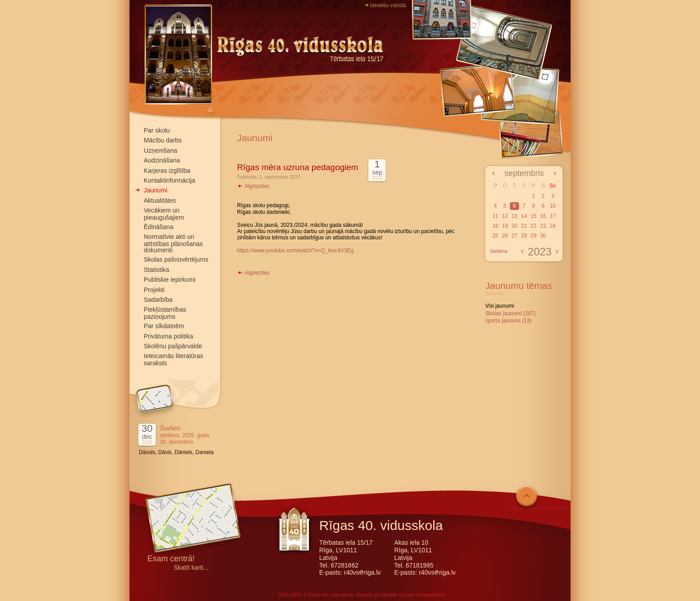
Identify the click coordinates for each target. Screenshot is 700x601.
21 (524, 226)
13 (515, 216)
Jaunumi (156, 190)
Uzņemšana (160, 150)
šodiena (499, 251)
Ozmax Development (422, 595)
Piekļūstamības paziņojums (165, 313)
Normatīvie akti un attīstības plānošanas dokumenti (173, 243)
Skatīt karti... (191, 568)
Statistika (156, 270)
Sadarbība (158, 300)
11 (495, 216)
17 (552, 216)
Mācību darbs (163, 140)
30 (543, 236)
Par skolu (157, 130)
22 (533, 226)
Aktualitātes (160, 200)
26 (505, 236)
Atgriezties (253, 186)
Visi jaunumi (500, 306)
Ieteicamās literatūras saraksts (173, 359)
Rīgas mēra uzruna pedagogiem (298, 167)
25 (495, 236)
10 (552, 206)
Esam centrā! (171, 559)
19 (505, 226)
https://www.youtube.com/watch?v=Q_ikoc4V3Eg (295, 250)
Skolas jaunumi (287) (510, 313)
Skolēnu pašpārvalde (173, 346)
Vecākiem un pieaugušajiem (164, 214)
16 (543, 216)
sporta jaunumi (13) (508, 321)
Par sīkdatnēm (164, 326)
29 (533, 236)
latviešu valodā (388, 5)
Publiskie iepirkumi (170, 280)
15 (533, 216)
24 (552, 226)
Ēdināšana (158, 227)
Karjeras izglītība (167, 171)
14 (524, 216)
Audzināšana (162, 160)
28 (524, 236)
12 (505, 216)
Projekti (154, 290)
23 (543, 226)
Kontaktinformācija (169, 180)
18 (495, 226)
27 (515, 236)
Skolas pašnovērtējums (176, 259)
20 (515, 226)
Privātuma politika (169, 336)
